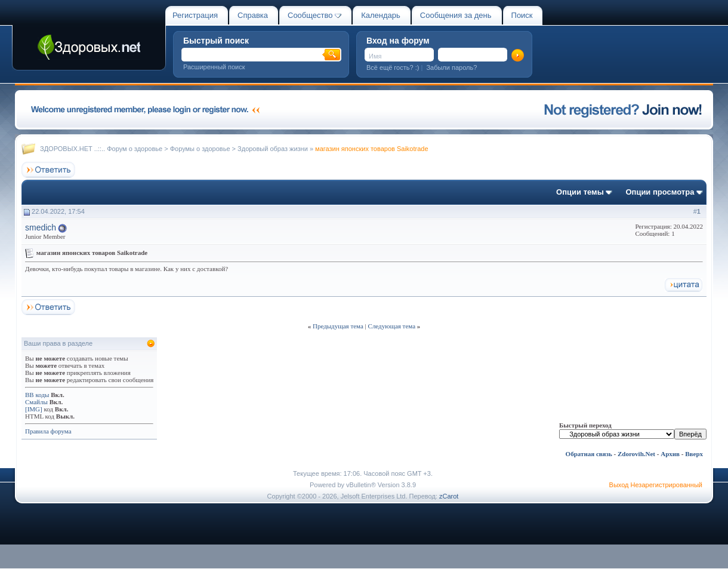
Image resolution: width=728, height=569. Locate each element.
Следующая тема (392, 326)
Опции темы (580, 192)
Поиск (522, 15)
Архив (670, 454)
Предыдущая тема (338, 326)
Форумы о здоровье (200, 149)
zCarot (449, 496)
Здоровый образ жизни (273, 149)
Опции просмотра (660, 192)
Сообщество (314, 15)
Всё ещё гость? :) (393, 67)
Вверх (694, 454)
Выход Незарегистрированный (656, 485)
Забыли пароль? (451, 67)
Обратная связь (589, 454)
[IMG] (34, 409)
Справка (253, 15)
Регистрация (195, 15)
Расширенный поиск (214, 67)
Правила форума (48, 431)
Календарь (381, 15)
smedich (41, 227)
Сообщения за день (456, 15)
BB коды (37, 395)
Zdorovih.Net (636, 454)
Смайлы (36, 402)
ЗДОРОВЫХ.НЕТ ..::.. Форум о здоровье (101, 149)
